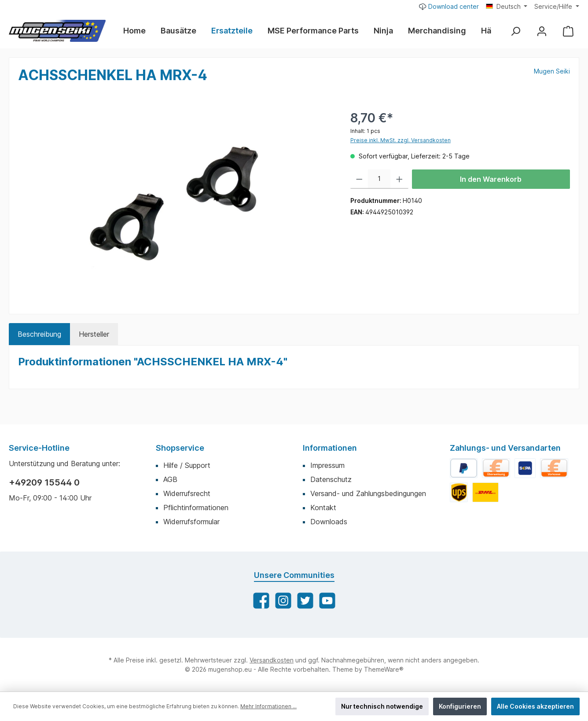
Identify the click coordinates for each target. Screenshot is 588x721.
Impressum (327, 465)
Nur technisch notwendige (382, 706)
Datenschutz (331, 479)
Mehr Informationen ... (268, 706)
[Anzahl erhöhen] (399, 179)
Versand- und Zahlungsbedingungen (368, 493)
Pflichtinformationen (196, 508)
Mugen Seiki (552, 71)
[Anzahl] (379, 179)
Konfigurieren (460, 706)
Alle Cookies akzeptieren (535, 706)
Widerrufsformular (191, 522)
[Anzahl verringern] (359, 179)
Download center (449, 6)
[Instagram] (283, 601)
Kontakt (323, 508)
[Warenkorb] (568, 31)
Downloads (329, 522)
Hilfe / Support (187, 465)
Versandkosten (272, 660)
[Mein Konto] (542, 31)
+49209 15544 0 (44, 482)
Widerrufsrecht (187, 493)
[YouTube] (327, 601)
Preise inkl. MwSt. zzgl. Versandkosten (401, 140)
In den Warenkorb (491, 179)
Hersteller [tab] (94, 334)
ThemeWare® (384, 669)
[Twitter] (305, 601)
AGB (170, 479)
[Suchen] (515, 31)
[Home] (138, 31)
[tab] (39, 334)
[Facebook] (261, 601)
